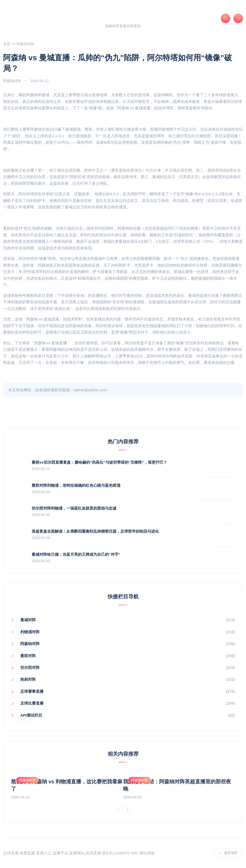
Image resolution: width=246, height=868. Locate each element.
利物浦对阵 (30, 632)
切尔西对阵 (30, 667)
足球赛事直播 (32, 691)
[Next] (127, 809)
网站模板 (147, 853)
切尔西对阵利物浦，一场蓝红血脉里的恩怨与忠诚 (74, 508)
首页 (7, 44)
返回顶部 (228, 853)
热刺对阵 (28, 679)
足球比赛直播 (32, 703)
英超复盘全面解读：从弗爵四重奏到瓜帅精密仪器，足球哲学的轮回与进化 (95, 531)
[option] (67, 786)
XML (134, 853)
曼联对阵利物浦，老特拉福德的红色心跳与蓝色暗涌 (76, 485)
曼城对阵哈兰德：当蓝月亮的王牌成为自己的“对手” (76, 554)
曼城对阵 (28, 620)
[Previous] (119, 809)
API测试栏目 (31, 715)
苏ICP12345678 (116, 853)
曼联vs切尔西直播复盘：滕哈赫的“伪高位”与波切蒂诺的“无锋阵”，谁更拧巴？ (99, 462)
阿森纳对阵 (25, 44)
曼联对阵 (28, 656)
